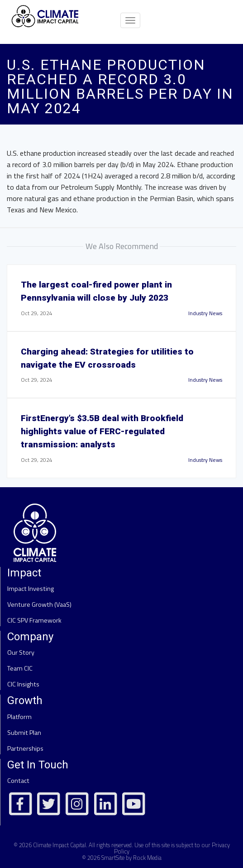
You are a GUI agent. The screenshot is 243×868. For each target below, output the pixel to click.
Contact (18, 781)
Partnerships (25, 748)
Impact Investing (31, 589)
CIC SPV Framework (34, 620)
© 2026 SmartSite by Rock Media (122, 858)
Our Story (21, 652)
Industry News (205, 313)
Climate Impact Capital (60, 845)
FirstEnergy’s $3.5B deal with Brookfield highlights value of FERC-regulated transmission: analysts (102, 431)
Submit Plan (24, 733)
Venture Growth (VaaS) (39, 604)
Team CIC (20, 668)
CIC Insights (23, 684)
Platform (19, 717)
